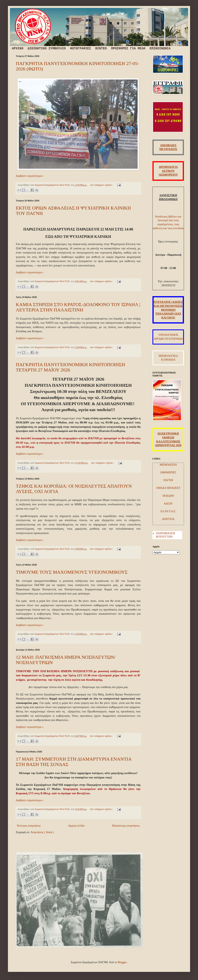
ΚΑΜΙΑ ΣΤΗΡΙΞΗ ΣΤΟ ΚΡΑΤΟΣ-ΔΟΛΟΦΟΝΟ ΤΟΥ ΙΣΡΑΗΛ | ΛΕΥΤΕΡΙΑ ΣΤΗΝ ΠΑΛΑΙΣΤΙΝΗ (78, 307)
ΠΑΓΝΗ (168, 480)
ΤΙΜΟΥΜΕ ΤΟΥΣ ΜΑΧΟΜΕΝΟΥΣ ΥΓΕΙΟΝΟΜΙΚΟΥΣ (72, 572)
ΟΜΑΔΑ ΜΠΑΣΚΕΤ (168, 488)
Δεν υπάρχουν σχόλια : (102, 185)
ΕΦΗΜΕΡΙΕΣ (168, 472)
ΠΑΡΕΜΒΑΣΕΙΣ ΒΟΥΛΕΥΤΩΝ (166, 535)
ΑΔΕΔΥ (168, 504)
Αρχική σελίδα (76, 826)
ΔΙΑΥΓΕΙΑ (168, 519)
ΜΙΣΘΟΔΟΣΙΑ (168, 465)
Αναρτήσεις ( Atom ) (42, 832)
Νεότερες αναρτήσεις (29, 826)
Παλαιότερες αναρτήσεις (126, 826)
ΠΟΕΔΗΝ (168, 496)
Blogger (122, 962)
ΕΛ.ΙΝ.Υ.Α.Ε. (168, 511)
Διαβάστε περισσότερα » (30, 176)
